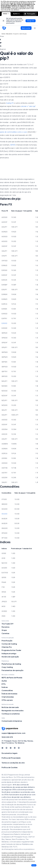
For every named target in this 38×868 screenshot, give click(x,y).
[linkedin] (1, 46)
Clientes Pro (7, 647)
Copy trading (7, 667)
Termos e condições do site (13, 763)
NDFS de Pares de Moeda (12, 678)
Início (6, 14)
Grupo (4, 630)
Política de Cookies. (9, 863)
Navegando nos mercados (13, 710)
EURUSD (4, 323)
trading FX (10, 103)
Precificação (7, 641)
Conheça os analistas (11, 714)
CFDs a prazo (7, 700)
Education (9, 34)
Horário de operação (10, 657)
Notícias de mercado (10, 707)
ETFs (4, 684)
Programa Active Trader (11, 650)
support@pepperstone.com (13, 733)
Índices (5, 687)
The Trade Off (7, 624)
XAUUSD (4, 514)
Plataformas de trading (11, 664)
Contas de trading (9, 644)
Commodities (7, 690)
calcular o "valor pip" (28, 106)
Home (3, 34)
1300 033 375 (7, 737)
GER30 (13, 145)
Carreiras (6, 633)
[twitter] (1, 43)
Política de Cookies (10, 767)
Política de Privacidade (11, 758)
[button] (34, 865)
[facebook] (0, 40)
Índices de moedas (9, 694)
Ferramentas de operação (13, 670)
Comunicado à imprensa (12, 721)
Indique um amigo (9, 653)
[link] (3, 21)
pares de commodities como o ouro (14, 132)
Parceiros (6, 627)
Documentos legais (10, 753)
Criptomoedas (8, 697)
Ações (4, 681)
